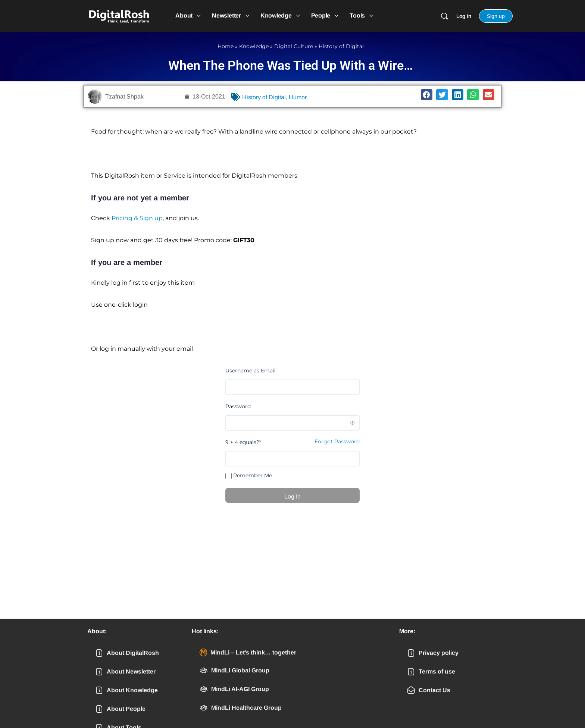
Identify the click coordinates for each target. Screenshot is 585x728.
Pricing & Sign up (137, 218)
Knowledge (254, 46)
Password (238, 406)
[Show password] (353, 423)
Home (226, 46)
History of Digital (341, 46)
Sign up (496, 16)
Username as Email (251, 371)
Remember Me (249, 476)
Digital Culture (294, 46)
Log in (464, 16)
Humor (298, 97)
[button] (427, 95)
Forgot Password (337, 441)
